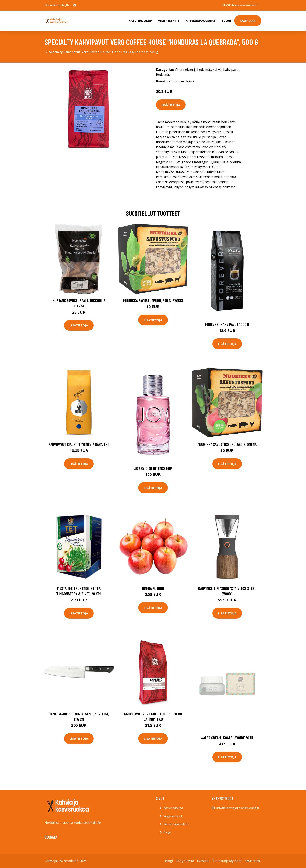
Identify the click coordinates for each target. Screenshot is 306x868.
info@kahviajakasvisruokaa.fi (240, 5)
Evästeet (203, 861)
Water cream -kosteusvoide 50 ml (227, 738)
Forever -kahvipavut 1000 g (227, 324)
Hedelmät (163, 75)
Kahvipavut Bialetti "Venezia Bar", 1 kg (79, 444)
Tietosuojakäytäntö (227, 861)
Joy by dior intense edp (153, 468)
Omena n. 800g (153, 588)
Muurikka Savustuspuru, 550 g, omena (227, 444)
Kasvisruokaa (140, 21)
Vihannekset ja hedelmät (193, 70)
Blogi (226, 21)
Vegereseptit (169, 21)
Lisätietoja (171, 105)
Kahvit (217, 70)
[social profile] (75, 5)
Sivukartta (252, 861)
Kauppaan (248, 21)
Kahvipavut (231, 70)
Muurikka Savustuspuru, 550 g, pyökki (153, 301)
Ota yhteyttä (185, 861)
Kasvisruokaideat (201, 21)
